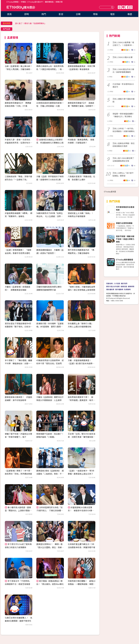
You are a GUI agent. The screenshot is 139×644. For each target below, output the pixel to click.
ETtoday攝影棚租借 (125, 260)
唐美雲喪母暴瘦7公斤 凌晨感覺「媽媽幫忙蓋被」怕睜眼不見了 (81, 106)
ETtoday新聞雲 (13, 2)
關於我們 (124, 283)
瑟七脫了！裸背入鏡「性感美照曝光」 (31, 23)
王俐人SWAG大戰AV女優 (122, 57)
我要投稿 (109, 283)
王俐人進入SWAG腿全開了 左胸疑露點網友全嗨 (124, 159)
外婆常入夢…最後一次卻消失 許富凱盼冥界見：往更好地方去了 (19, 143)
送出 (113, 7)
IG (131, 7)
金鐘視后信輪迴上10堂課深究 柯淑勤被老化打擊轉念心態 (50, 141)
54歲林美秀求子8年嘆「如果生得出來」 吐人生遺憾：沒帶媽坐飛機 (50, 216)
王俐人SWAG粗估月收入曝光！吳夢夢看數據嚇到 (123, 71)
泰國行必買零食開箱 (124, 223)
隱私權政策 (110, 289)
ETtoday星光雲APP (35, 2)
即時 (27, 14)
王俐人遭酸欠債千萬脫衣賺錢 (124, 100)
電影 (113, 14)
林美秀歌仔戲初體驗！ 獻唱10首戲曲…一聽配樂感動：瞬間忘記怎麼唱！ (82, 584)
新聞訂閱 (59, 2)
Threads (120, 7)
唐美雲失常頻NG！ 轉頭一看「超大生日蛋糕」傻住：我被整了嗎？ (50, 547)
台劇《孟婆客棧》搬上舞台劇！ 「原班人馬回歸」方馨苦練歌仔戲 (19, 69)
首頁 (9, 14)
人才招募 (117, 283)
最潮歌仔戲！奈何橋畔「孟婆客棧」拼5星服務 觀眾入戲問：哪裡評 (50, 327)
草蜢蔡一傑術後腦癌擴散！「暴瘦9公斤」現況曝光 (124, 115)
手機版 (23, 2)
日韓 (78, 14)
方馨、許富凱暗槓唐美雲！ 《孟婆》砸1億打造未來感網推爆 (81, 363)
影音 (61, 14)
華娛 (95, 14)
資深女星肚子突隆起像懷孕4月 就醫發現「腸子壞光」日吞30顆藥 (19, 327)
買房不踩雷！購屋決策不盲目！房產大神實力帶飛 (125, 239)
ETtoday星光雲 (21, 8)
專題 (130, 14)
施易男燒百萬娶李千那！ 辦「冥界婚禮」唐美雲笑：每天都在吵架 (81, 400)
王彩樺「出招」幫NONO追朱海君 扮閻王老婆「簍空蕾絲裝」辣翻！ (82, 437)
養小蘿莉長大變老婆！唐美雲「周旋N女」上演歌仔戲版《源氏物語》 (18, 510)
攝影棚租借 (49, 2)
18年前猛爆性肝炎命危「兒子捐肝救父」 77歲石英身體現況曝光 (50, 510)
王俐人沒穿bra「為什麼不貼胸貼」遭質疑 (123, 174)
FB (127, 7)
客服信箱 (124, 286)
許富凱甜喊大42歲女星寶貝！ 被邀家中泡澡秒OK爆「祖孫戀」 (80, 510)
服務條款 (131, 286)
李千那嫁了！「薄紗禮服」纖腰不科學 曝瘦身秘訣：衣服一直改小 (18, 363)
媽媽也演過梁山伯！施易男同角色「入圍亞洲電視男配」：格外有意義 (50, 69)
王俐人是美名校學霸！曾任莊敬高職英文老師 (124, 145)
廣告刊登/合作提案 (113, 286)
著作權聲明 (119, 289)
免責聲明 (127, 289)
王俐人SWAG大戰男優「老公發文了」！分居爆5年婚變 (123, 44)
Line (123, 7)
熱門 (44, 14)
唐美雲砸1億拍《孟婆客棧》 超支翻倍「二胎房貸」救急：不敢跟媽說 (50, 474)
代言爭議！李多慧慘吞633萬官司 (123, 85)
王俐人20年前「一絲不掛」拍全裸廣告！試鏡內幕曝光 (124, 130)
